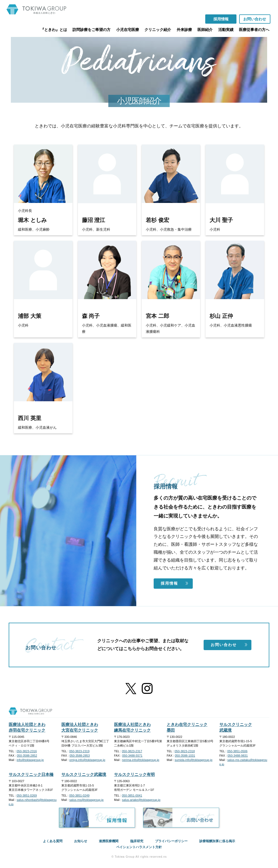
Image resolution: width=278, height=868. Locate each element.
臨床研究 (137, 841)
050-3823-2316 (27, 751)
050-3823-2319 (79, 751)
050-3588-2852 (27, 756)
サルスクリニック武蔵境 (84, 774)
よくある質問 (53, 841)
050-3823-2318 (185, 751)
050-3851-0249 (79, 795)
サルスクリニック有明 (134, 774)
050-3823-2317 (132, 751)
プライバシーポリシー (171, 841)
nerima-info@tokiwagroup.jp (140, 760)
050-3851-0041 (132, 795)
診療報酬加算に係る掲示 (217, 841)
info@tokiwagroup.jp (30, 760)
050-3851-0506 (237, 751)
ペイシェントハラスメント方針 (139, 847)
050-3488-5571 (132, 756)
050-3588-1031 (185, 756)
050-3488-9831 (238, 756)
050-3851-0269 (27, 795)
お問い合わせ (229, 645)
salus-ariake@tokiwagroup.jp (141, 800)
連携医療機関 (109, 841)
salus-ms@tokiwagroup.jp (86, 800)
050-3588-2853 (80, 756)
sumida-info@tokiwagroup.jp (193, 760)
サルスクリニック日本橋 (31, 774)
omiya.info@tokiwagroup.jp (87, 760)
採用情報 (175, 583)
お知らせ (81, 841)
